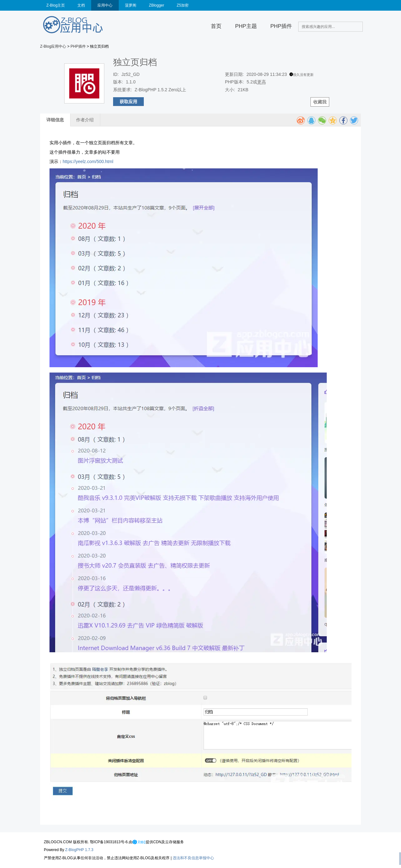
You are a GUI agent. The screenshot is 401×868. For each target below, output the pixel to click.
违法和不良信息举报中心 (193, 858)
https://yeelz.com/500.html (88, 161)
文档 (81, 5)
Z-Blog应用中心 (53, 46)
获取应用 (128, 102)
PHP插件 (281, 26)
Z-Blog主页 (56, 5)
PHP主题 (246, 26)
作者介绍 (85, 120)
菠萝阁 (131, 5)
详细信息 (55, 120)
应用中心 (105, 5)
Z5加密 (183, 5)
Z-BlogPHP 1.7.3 (79, 850)
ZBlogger (156, 5)
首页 (216, 26)
